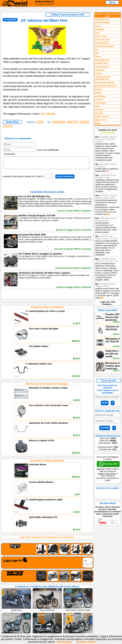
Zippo (98, 123)
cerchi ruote (101, 36)
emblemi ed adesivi (105, 46)
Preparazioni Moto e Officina (25, 558)
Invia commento (65, 179)
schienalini (101, 103)
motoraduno (58, 122)
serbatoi (99, 110)
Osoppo (85, 122)
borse (98, 26)
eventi (40, 122)
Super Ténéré (102, 116)
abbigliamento (102, 19)
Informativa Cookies (56, 558)
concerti (8, 126)
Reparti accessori (20, 549)
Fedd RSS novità (54, 562)
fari (97, 50)
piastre (99, 93)
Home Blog (12, 122)
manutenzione (102, 67)
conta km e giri (103, 40)
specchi (99, 113)
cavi (97, 33)
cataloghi (100, 29)
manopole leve (102, 60)
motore (99, 73)
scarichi (99, 99)
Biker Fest (73, 122)
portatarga (100, 96)
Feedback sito (18, 555)
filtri (97, 53)
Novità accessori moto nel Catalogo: (47, 344)
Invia (105, 403)
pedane (99, 89)
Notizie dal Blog (19, 562)
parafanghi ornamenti (106, 86)
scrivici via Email (54, 549)
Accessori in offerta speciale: (47, 378)
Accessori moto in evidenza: (47, 309)
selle (97, 106)
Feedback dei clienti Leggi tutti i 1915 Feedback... (108, 217)
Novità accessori (19, 552)
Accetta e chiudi (86, 642)
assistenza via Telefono (57, 552)
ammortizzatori (103, 23)
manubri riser (102, 63)
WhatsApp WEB (108, 464)
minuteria (100, 70)
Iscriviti (105, 428)
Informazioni (64, 642)
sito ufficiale (48, 114)
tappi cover (101, 120)
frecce (98, 56)
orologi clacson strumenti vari (103, 78)
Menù (112, 2)
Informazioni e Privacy (57, 555)
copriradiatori (102, 43)
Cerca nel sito (108, 381)
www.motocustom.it (108, 613)
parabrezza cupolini (105, 83)
